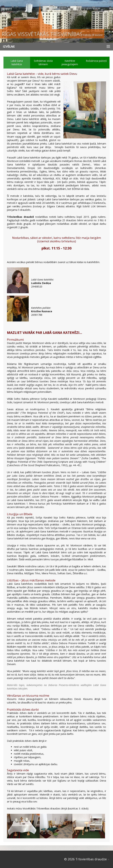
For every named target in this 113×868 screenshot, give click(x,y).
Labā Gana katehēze (17, 62)
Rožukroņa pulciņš (96, 61)
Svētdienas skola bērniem (43, 62)
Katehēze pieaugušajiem (70, 62)
